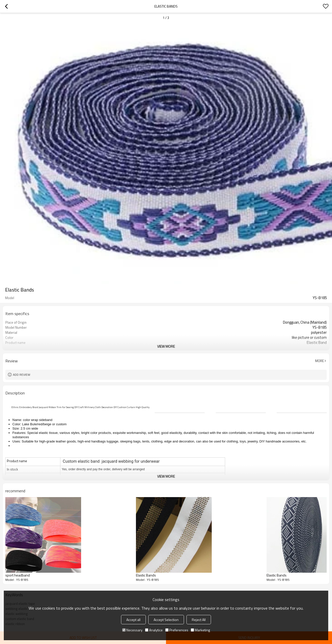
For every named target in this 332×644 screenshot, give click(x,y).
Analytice (154, 630)
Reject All (199, 620)
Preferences (177, 630)
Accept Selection (166, 620)
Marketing (200, 630)
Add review (22, 375)
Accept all (133, 620)
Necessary (132, 630)
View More (166, 346)
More (319, 361)
